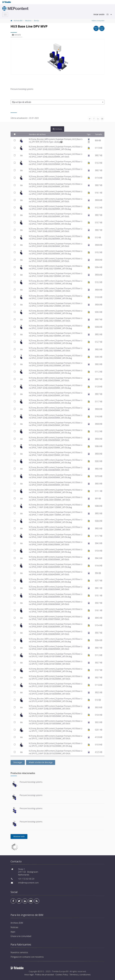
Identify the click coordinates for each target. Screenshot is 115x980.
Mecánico (28, 21)
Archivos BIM (18, 21)
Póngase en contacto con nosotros (27, 957)
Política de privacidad (44, 975)
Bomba (36, 21)
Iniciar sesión (99, 14)
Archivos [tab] (57, 129)
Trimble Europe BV (60, 971)
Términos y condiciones (80, 975)
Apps (13, 932)
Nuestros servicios (19, 952)
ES (108, 14)
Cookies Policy (62, 975)
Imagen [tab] (16, 35)
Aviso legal (29, 975)
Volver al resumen (98, 21)
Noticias (14, 927)
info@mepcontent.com (28, 883)
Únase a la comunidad (21, 936)
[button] (57, 102)
